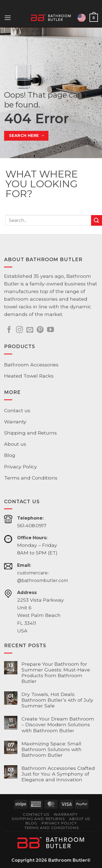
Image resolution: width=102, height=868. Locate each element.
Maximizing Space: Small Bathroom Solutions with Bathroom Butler (52, 749)
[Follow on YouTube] (50, 330)
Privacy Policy (21, 467)
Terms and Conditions (31, 478)
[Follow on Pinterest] (40, 330)
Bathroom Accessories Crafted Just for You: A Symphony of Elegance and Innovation (58, 774)
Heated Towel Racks (29, 376)
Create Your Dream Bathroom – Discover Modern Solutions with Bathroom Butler (58, 724)
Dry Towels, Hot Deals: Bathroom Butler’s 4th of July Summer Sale (57, 700)
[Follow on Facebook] (9, 330)
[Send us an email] (30, 330)
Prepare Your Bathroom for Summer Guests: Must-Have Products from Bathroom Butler (56, 673)
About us (15, 444)
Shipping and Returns (30, 433)
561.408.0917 (32, 525)
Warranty (15, 422)
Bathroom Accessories (31, 365)
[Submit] (97, 220)
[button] (8, 18)
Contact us (17, 410)
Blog (10, 455)
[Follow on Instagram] (19, 330)
